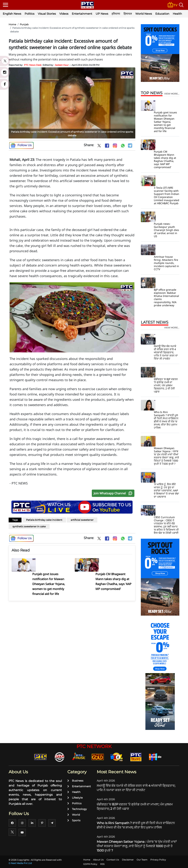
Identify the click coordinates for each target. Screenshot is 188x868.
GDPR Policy (90, 864)
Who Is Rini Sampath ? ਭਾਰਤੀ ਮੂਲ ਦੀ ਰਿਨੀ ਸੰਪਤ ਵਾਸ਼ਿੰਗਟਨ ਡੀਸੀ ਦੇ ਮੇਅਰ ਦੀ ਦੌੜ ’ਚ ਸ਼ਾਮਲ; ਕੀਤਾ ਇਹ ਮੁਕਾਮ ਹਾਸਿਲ (166, 420)
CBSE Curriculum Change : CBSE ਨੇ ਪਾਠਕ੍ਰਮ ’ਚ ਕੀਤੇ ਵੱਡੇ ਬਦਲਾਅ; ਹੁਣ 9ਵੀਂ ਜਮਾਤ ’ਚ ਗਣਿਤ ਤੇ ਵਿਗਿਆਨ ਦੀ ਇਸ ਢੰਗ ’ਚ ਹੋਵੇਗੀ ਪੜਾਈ (166, 525)
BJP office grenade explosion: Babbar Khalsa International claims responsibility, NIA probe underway (166, 297)
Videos (64, 14)
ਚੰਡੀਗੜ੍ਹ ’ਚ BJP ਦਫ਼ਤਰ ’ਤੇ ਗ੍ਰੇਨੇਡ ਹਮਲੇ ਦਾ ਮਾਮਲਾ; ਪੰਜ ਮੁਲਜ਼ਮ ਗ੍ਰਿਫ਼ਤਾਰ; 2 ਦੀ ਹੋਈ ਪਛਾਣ (166, 385)
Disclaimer (128, 860)
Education (162, 14)
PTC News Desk (33, 65)
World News (144, 14)
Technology (77, 809)
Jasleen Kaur (62, 65)
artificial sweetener (82, 520)
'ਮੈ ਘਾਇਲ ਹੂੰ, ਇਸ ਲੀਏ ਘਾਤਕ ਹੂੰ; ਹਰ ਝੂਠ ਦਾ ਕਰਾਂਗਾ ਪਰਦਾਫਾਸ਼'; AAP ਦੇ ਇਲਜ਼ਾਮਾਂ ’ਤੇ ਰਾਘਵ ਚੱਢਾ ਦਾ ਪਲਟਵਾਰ (166, 490)
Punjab (24, 24)
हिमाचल (128, 14)
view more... (172, 94)
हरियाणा (116, 14)
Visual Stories (47, 14)
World (74, 815)
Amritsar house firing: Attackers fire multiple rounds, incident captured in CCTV (166, 263)
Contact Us (113, 860)
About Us (98, 860)
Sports (74, 820)
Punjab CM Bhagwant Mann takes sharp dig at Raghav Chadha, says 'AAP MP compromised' (165, 159)
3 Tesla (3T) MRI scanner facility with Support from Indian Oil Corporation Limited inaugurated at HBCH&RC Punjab (167, 195)
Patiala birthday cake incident (44, 520)
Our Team (142, 860)
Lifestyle (75, 798)
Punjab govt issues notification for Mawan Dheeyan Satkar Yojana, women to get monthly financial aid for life (165, 122)
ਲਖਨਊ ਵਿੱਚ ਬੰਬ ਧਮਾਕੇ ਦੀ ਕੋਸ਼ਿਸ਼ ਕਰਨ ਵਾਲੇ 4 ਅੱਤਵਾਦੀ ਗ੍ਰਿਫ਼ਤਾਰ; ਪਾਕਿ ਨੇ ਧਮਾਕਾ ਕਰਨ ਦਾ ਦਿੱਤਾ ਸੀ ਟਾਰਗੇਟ (166, 352)
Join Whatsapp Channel (114, 493)
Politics (29, 14)
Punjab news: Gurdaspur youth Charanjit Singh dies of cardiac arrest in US (166, 230)
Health (177, 14)
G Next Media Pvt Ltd (20, 863)
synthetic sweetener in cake (29, 526)
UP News (102, 14)
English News (12, 14)
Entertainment (82, 14)
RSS (102, 864)
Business (75, 781)
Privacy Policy (158, 860)
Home (12, 24)
